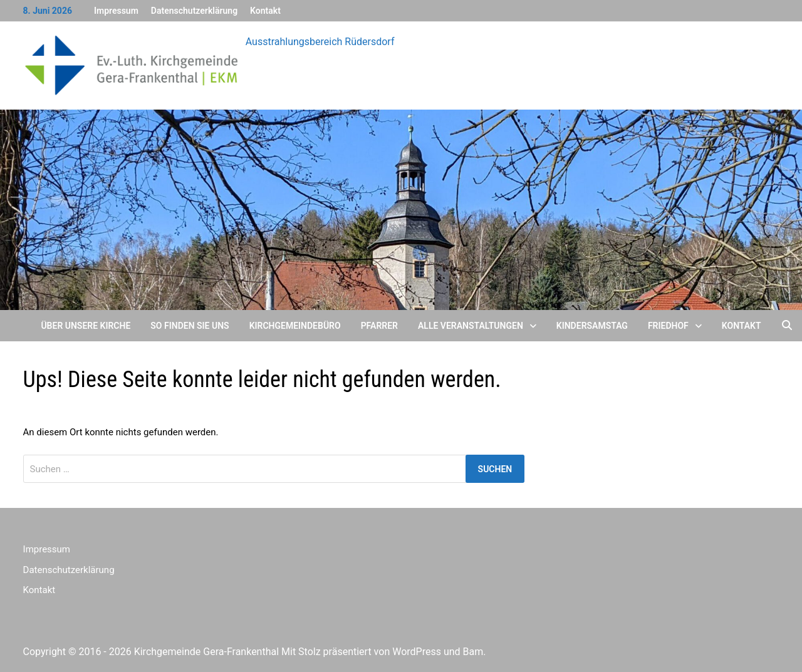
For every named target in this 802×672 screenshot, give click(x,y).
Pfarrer (379, 326)
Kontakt (265, 11)
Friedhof (668, 326)
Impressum (116, 11)
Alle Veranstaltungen (471, 326)
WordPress (417, 652)
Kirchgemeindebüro (295, 326)
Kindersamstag (592, 326)
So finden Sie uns (190, 326)
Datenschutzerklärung (194, 11)
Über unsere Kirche (86, 326)
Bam (473, 652)
